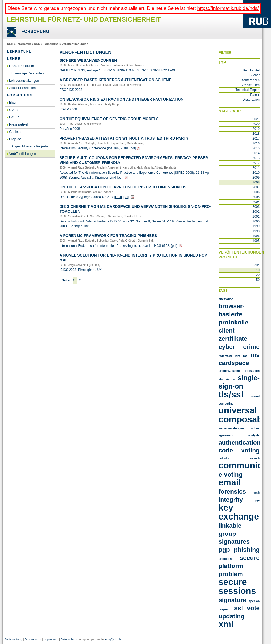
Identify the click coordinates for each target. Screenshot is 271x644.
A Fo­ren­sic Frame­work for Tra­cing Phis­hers (108, 236)
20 (258, 275)
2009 (256, 178)
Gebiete (15, 132)
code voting (239, 450)
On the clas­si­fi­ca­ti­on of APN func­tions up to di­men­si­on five (124, 187)
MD (245, 356)
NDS (37, 44)
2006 (256, 192)
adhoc (255, 428)
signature (232, 600)
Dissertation (251, 100)
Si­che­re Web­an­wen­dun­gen (88, 60)
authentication (240, 442)
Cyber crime (239, 347)
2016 (256, 143)
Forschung (51, 44)
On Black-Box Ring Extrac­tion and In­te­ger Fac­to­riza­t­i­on (122, 99)
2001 (256, 216)
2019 (256, 129)
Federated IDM (229, 356)
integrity (231, 500)
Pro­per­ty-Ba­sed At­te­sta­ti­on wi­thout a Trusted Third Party (124, 138)
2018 (256, 134)
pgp (224, 550)
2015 (256, 148)
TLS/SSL (231, 395)
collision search (239, 458)
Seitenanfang (14, 639)
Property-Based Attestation (239, 371)
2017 (256, 139)
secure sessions (237, 586)
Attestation (226, 299)
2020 (256, 124)
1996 (256, 236)
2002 (256, 212)
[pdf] (133, 148)
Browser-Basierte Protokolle (233, 314)
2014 (256, 153)
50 (258, 280)
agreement (226, 435)
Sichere (231, 379)
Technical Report (248, 90)
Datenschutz (69, 639)
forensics (232, 491)
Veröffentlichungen (75, 44)
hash (256, 492)
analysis (254, 435)
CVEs (13, 110)
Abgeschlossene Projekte (30, 146)
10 (258, 270)
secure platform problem (239, 566)
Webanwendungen (231, 428)
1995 (256, 241)
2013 (256, 158)
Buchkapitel (251, 70)
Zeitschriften (251, 85)
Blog (12, 103)
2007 (256, 187)
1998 (256, 231)
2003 (256, 207)
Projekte (15, 139)
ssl (239, 608)
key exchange (239, 512)
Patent (255, 95)
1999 (256, 226)
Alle (257, 265)
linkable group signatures (234, 534)
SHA (221, 379)
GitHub (14, 117)
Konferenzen (250, 80)
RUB (10, 44)
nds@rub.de (113, 639)
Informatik (24, 44)
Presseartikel (19, 124)
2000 (256, 221)
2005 (256, 197)
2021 (256, 119)
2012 (256, 163)
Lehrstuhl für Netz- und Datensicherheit (84, 19)
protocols (225, 559)
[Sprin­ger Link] (106, 178)
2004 (256, 202)
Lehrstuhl (19, 52)
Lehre (14, 59)
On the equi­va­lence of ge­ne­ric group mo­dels (109, 119)
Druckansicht (33, 639)
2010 (256, 173)
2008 (256, 182)
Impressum (51, 639)
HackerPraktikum (22, 66)
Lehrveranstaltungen (24, 81)
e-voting (231, 474)
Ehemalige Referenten (27, 73)
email (230, 482)
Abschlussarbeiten (22, 88)
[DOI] (118, 197)
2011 (256, 168)
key (257, 501)
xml (226, 624)
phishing (247, 550)
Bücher (255, 75)
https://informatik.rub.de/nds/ (228, 8)
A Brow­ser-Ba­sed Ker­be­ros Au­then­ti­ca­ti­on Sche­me (115, 80)
